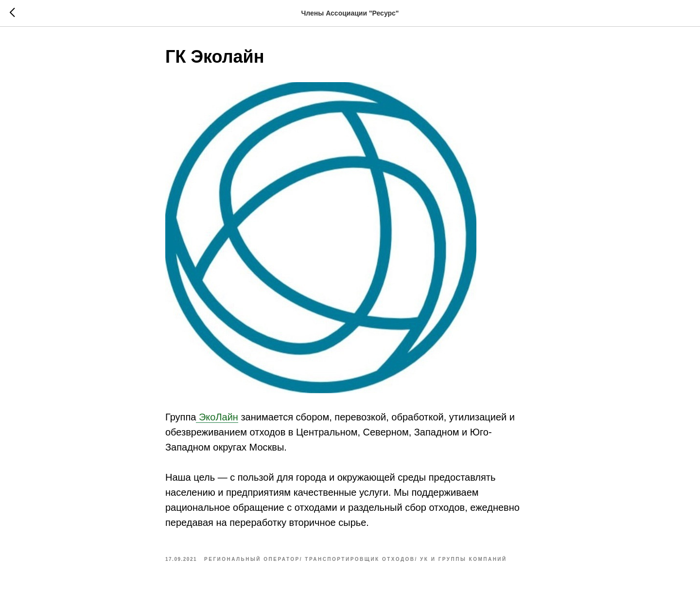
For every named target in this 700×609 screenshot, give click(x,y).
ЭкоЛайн (217, 417)
